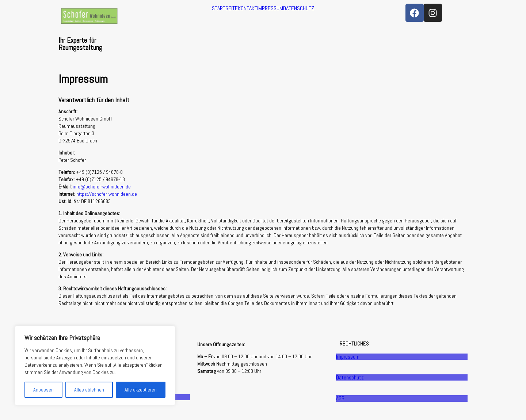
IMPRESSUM (270, 8)
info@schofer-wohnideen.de (102, 187)
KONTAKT (247, 8)
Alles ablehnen (89, 390)
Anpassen (43, 390)
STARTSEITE (225, 8)
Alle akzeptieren (141, 390)
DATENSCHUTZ (299, 8)
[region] (95, 366)
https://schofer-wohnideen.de (107, 194)
